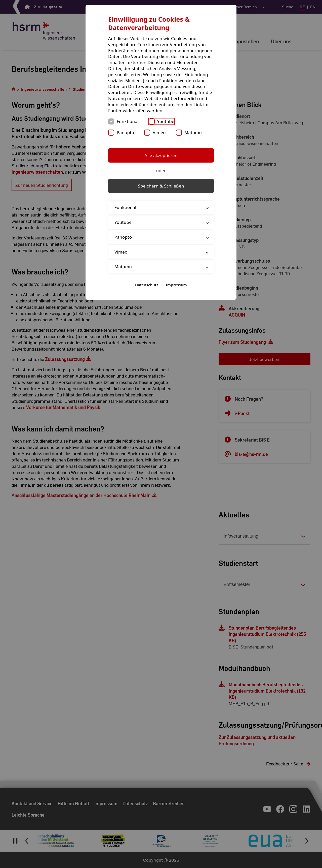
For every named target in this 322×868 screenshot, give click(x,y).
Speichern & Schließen (161, 186)
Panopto (125, 132)
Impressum (176, 285)
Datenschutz (147, 285)
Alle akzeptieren (161, 155)
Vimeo (159, 132)
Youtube (166, 121)
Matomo (193, 132)
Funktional (128, 121)
